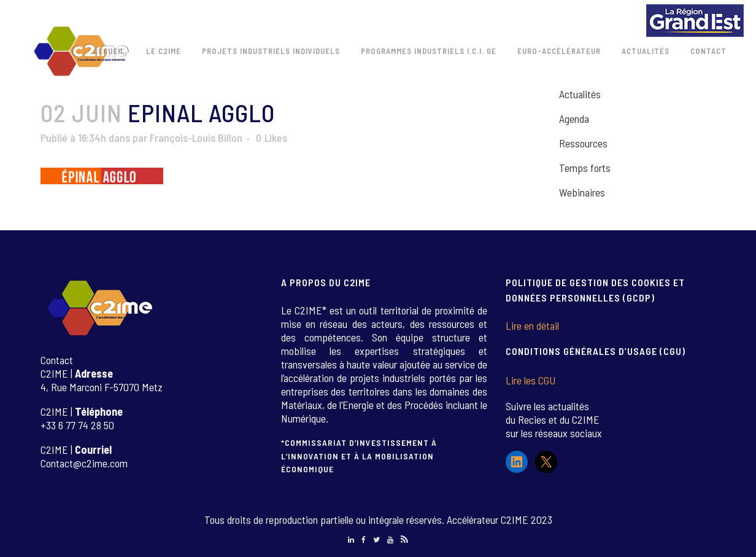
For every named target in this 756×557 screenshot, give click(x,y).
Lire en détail (532, 325)
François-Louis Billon (196, 138)
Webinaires (582, 192)
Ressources (583, 143)
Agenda (574, 119)
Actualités (580, 94)
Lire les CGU (530, 380)
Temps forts (585, 168)
